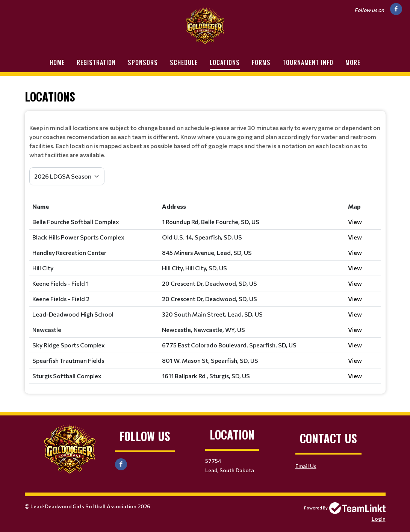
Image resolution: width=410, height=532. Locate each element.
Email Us (306, 466)
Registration (96, 62)
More (353, 62)
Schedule (184, 62)
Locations (225, 62)
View (355, 222)
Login (379, 519)
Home (57, 62)
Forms (261, 62)
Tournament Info (308, 62)
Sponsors (143, 62)
